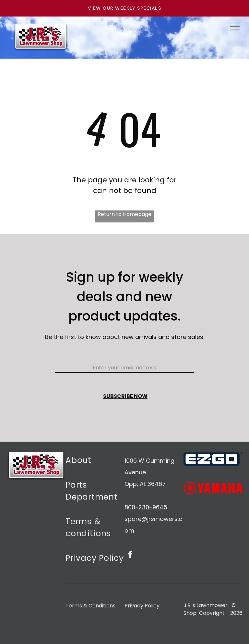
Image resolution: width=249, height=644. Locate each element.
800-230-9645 (146, 507)
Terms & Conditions (90, 606)
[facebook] (130, 555)
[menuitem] (95, 464)
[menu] (235, 27)
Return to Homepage (124, 214)
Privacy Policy (142, 606)
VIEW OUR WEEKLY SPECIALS (125, 8)
